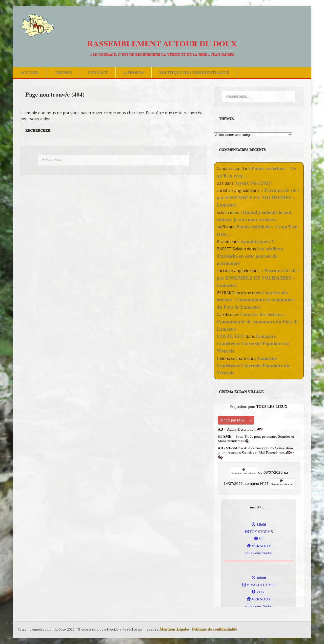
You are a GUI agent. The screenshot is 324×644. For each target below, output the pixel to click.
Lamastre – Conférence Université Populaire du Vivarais (253, 344)
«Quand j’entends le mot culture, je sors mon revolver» (254, 216)
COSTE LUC (231, 336)
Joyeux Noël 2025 (253, 183)
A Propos (134, 73)
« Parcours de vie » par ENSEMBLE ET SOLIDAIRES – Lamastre (258, 198)
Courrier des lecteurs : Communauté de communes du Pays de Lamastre (255, 300)
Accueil (30, 73)
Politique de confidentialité (194, 73)
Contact (98, 73)
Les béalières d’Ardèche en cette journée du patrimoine (250, 256)
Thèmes (63, 73)
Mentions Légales (174, 629)
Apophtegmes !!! (258, 241)
